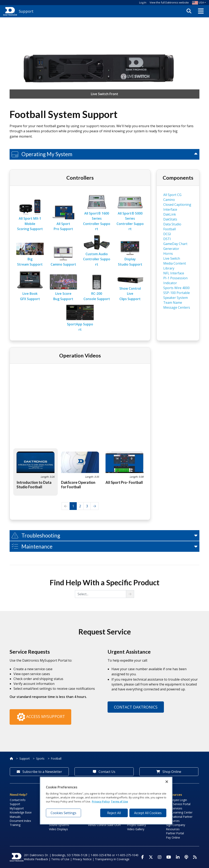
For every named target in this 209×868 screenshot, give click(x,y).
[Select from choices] (101, 594)
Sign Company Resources (176, 827)
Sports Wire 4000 (176, 288)
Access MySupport (40, 717)
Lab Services (174, 808)
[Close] (167, 782)
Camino (169, 200)
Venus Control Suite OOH (104, 825)
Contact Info (18, 800)
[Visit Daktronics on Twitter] (151, 857)
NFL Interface (174, 273)
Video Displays (58, 829)
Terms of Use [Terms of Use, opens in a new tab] (119, 801)
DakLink (170, 214)
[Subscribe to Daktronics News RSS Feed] (195, 857)
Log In (143, 2)
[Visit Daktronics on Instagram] (160, 857)
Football (56, 758)
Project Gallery (137, 825)
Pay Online (173, 837)
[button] (201, 11)
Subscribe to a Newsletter (39, 772)
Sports (40, 758)
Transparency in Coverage (112, 859)
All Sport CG (172, 195)
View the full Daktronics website (169, 2)
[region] (106, 801)
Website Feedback (36, 859)
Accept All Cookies (148, 813)
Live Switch (172, 258)
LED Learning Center (179, 812)
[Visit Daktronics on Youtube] (169, 857)
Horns (168, 254)
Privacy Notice (82, 859)
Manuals (15, 817)
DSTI (167, 239)
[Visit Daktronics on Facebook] (143, 857)
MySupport (17, 808)
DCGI (167, 234)
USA (198, 2)
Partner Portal (175, 833)
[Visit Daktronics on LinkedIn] (178, 857)
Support (24, 758)
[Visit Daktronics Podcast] (186, 857)
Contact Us (104, 772)
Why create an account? (143, 44)
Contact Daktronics (136, 707)
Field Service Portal (178, 804)
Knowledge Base (21, 812)
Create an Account (151, 40)
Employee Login (177, 800)
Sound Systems (59, 825)
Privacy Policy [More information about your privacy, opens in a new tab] (101, 801)
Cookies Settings (63, 813)
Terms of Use (60, 859)
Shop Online (169, 772)
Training (15, 825)
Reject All (114, 813)
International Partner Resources (179, 819)
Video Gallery (136, 829)
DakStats (170, 219)
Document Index (20, 821)
